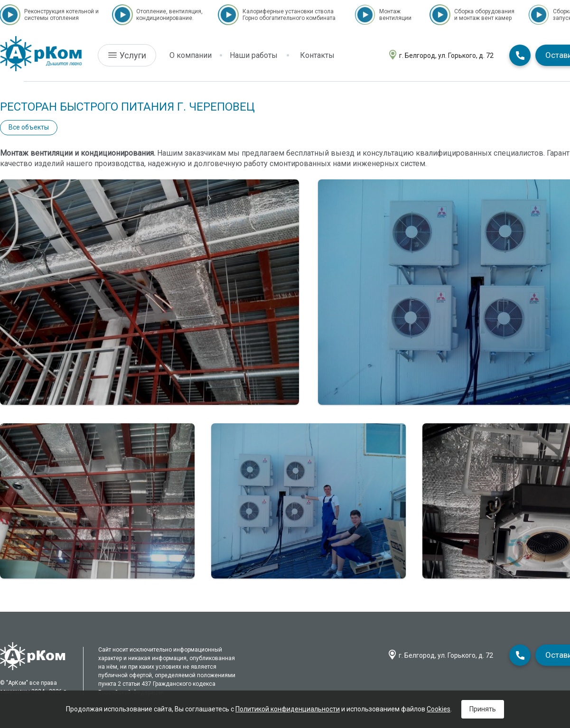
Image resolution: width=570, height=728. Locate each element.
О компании (191, 55)
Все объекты (29, 127)
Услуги (133, 55)
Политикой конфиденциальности (288, 709)
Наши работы (254, 55)
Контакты (317, 55)
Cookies (439, 709)
